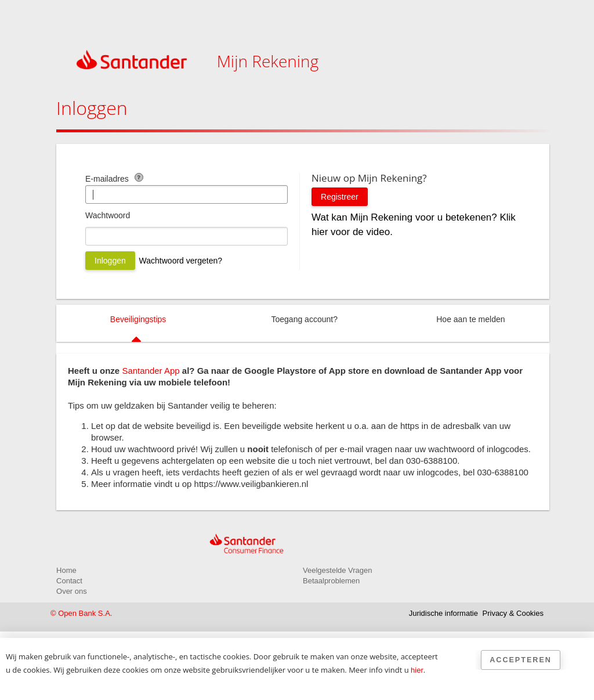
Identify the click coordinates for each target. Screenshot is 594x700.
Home (66, 570)
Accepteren (521, 660)
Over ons (72, 591)
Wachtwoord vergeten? (181, 261)
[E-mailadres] (186, 194)
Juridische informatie (443, 613)
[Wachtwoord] (186, 236)
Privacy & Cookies (513, 613)
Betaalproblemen (331, 581)
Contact (69, 581)
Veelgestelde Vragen (338, 570)
